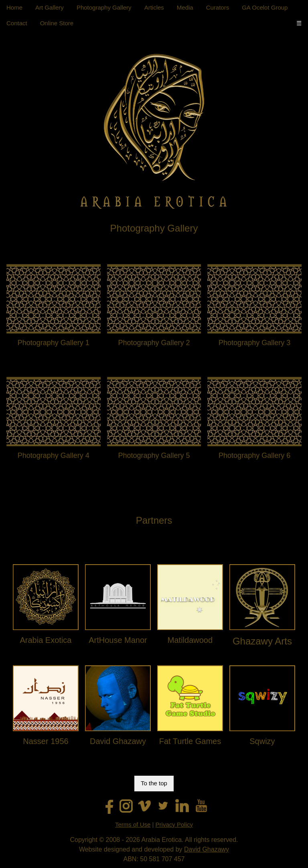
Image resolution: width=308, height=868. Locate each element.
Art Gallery (50, 7)
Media (185, 7)
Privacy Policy (174, 824)
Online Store (57, 23)
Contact (17, 23)
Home (14, 7)
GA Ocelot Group (265, 7)
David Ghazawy (207, 849)
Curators (218, 7)
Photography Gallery (104, 7)
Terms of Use (133, 824)
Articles (154, 7)
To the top (154, 783)
